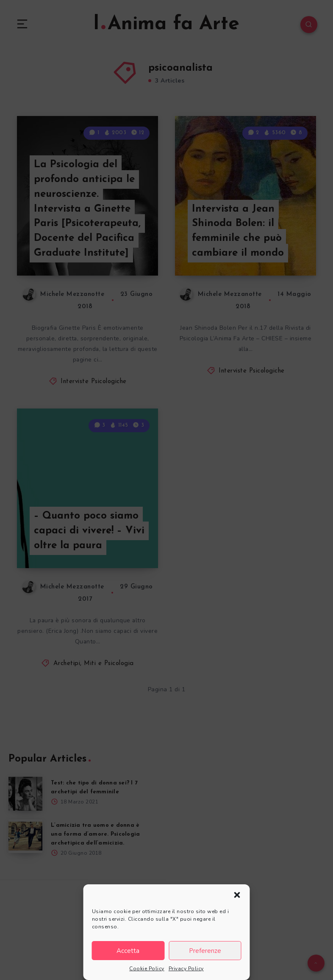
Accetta (128, 951)
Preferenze (205, 951)
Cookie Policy (147, 969)
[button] (237, 895)
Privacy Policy (186, 969)
